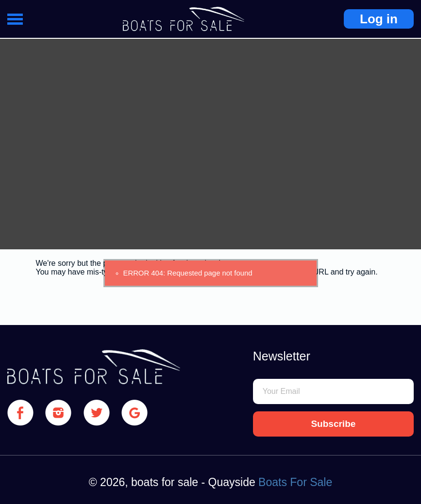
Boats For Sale (295, 482)
